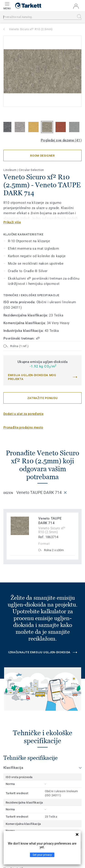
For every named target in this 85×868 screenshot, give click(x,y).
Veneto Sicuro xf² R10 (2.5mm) (31, 29)
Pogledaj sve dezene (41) (61, 140)
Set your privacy (42, 855)
